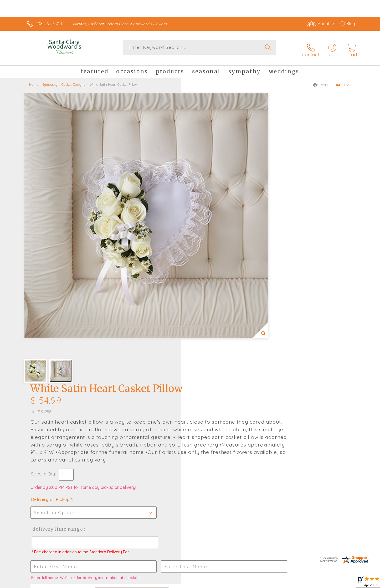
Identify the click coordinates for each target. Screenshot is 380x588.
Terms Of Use (240, 582)
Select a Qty (202, 202)
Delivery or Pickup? (211, 227)
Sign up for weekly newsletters (256, 393)
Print (322, 80)
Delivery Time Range (216, 257)
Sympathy (50, 80)
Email (344, 80)
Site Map (341, 582)
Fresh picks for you (144, 396)
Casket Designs (73, 80)
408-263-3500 (49, 24)
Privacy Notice (271, 582)
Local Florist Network (309, 582)
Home (34, 80)
